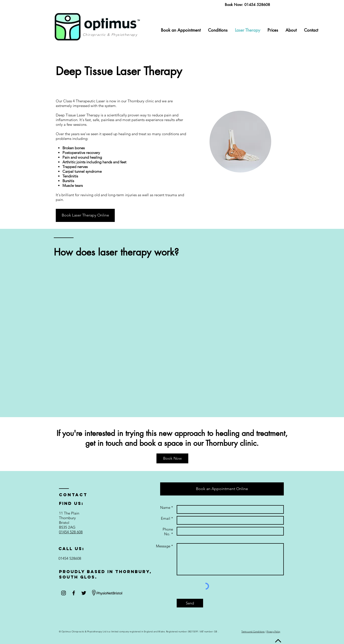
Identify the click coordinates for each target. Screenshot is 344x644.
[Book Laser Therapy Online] (85, 215)
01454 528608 (257, 5)
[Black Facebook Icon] (74, 593)
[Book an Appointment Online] (222, 489)
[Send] (190, 603)
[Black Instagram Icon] (64, 593)
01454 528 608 (71, 532)
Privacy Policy (273, 631)
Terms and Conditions (253, 631)
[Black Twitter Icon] (84, 593)
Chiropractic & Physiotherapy (110, 35)
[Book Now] (172, 458)
